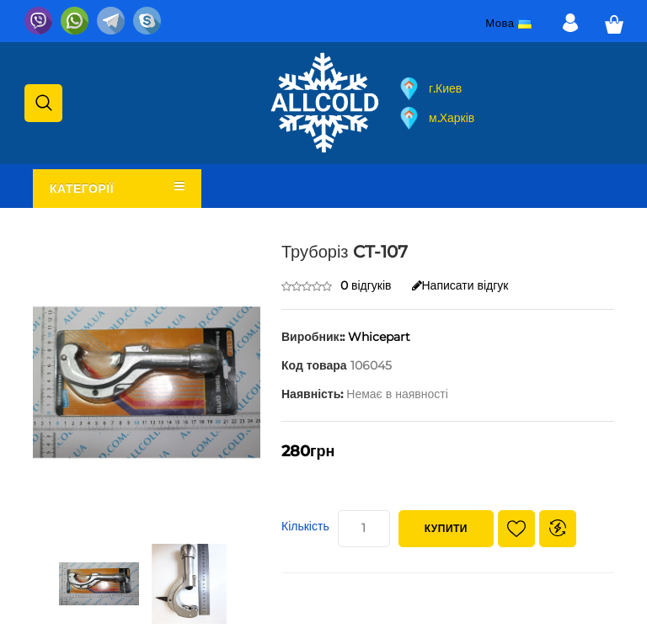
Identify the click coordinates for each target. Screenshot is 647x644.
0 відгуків (366, 285)
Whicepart (379, 337)
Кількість (305, 526)
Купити (446, 528)
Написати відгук (460, 285)
